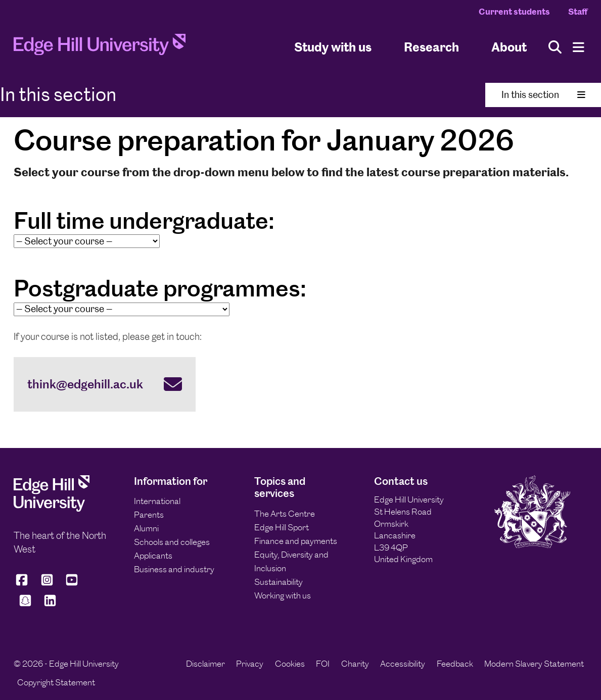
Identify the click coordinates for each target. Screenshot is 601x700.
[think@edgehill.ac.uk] (105, 384)
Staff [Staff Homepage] (578, 12)
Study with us (333, 47)
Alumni (146, 528)
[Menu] (579, 47)
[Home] (100, 47)
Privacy (250, 664)
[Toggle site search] (555, 47)
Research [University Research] (431, 47)
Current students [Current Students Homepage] (514, 12)
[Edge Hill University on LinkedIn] (51, 605)
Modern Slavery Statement (534, 664)
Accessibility (403, 664)
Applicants (153, 556)
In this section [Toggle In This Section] (543, 95)
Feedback (455, 664)
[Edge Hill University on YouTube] (72, 584)
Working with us (283, 595)
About (509, 47)
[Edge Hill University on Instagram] (47, 584)
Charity (355, 664)
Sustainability (279, 582)
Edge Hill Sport (282, 527)
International (157, 501)
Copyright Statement (56, 682)
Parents (149, 515)
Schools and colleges (172, 542)
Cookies (290, 664)
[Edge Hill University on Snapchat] (25, 605)
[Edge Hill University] (52, 509)
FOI (323, 664)
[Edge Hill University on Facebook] (24, 584)
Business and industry (174, 569)
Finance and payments (296, 541)
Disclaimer (205, 664)
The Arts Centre (285, 514)
